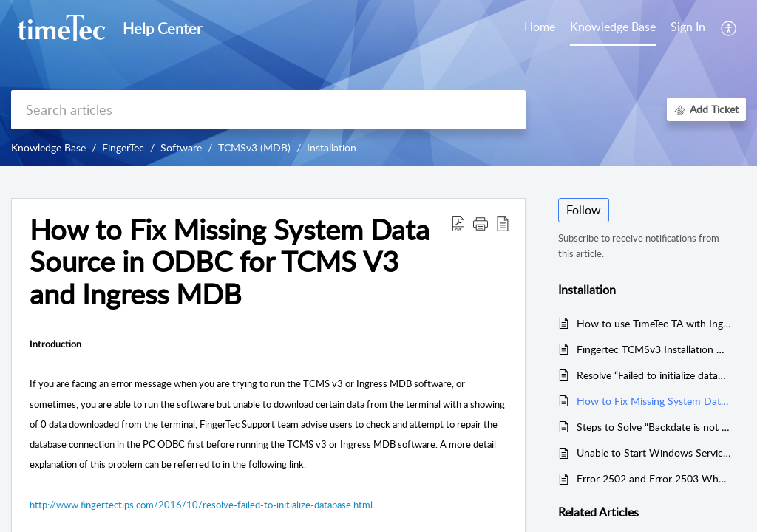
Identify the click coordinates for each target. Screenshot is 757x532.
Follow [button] (584, 210)
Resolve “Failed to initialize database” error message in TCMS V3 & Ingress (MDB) (654, 375)
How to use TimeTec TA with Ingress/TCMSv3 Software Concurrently (654, 323)
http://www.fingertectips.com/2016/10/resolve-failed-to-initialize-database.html (201, 505)
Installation (332, 147)
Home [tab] (540, 27)
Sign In (688, 27)
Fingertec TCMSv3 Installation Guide (654, 349)
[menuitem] (688, 28)
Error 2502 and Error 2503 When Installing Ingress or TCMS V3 (654, 478)
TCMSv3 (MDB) (254, 147)
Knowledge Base (48, 147)
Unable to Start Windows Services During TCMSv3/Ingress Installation (654, 453)
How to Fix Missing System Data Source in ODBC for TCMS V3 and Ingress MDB (654, 401)
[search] (268, 110)
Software (181, 147)
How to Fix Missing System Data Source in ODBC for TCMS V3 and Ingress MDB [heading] (230, 262)
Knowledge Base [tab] (613, 27)
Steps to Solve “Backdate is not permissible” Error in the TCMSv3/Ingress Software (654, 427)
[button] (729, 28)
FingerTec (123, 147)
